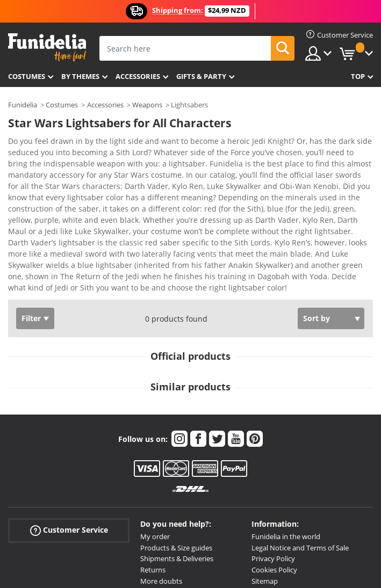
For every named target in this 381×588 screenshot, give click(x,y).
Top (358, 76)
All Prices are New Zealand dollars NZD (312, 506)
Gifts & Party (201, 76)
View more (38, 200)
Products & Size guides (176, 461)
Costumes (27, 76)
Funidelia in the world (286, 450)
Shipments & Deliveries (177, 472)
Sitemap (265, 495)
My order (155, 450)
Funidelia (23, 105)
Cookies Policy (274, 483)
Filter (31, 232)
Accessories (138, 76)
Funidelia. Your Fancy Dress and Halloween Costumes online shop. (47, 48)
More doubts (161, 495)
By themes (80, 76)
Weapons (147, 105)
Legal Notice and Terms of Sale (300, 461)
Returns (153, 483)
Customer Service (69, 444)
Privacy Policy (273, 472)
